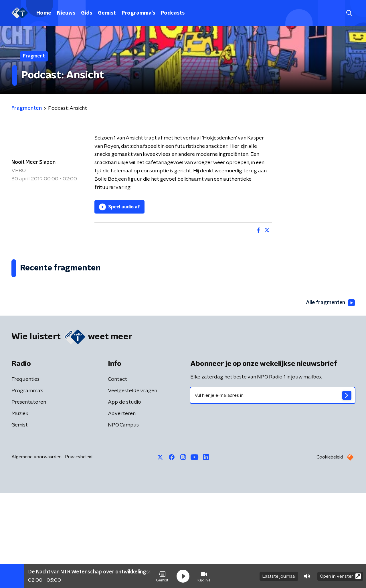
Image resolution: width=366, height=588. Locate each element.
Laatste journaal (279, 576)
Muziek (20, 509)
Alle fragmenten (330, 398)
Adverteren (122, 509)
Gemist (107, 13)
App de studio (124, 497)
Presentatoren (29, 497)
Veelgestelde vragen (132, 486)
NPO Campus (123, 520)
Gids (87, 13)
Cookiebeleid (330, 552)
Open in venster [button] (340, 576)
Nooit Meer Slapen (33, 162)
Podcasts (173, 13)
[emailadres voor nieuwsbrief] (273, 490)
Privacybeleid (79, 552)
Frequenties (25, 474)
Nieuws (66, 13)
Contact (117, 474)
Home (44, 13)
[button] (162, 576)
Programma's (138, 13)
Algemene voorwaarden (36, 552)
